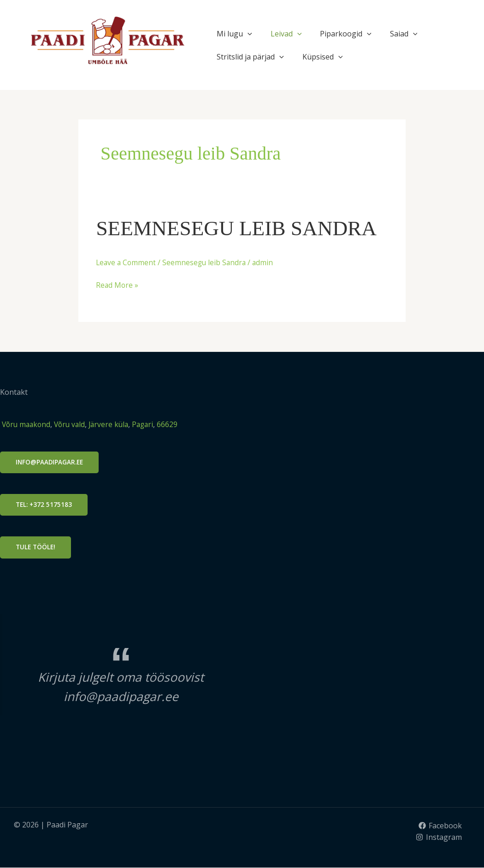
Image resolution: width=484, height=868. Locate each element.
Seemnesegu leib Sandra (207, 262)
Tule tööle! (36, 548)
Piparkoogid (346, 34)
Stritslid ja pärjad (250, 57)
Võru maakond (27, 424)
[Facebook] (440, 826)
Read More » (118, 285)
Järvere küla (113, 424)
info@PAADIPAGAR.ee (50, 462)
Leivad (286, 34)
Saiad (404, 34)
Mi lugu (234, 34)
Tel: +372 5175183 (45, 505)
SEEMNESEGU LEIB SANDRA (242, 228)
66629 (175, 424)
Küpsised (323, 57)
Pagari (150, 424)
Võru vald (73, 424)
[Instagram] (439, 838)
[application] (248, 34)
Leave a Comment (127, 262)
